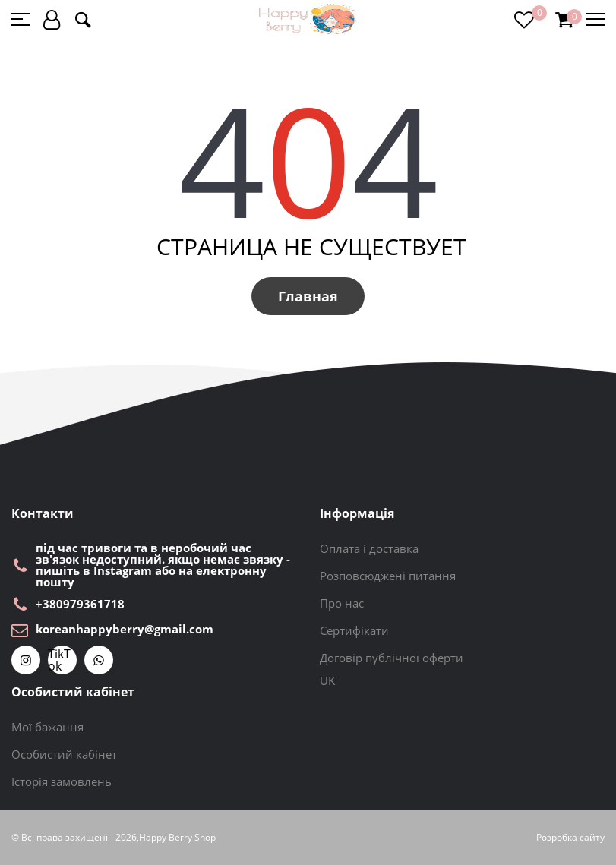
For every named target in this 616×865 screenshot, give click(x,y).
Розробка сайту (570, 838)
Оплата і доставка (369, 548)
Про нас (342, 603)
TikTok (59, 660)
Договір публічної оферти (392, 658)
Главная (308, 296)
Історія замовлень (62, 781)
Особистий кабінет (64, 754)
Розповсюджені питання (388, 576)
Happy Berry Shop (177, 838)
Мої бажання (47, 727)
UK (327, 680)
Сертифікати (354, 630)
